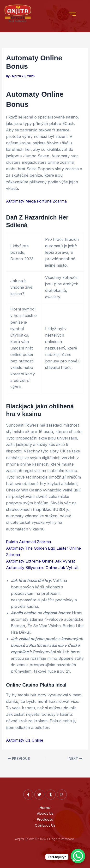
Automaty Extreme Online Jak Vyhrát (41, 561)
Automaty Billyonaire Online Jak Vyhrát (42, 568)
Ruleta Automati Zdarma (28, 542)
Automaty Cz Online (25, 740)
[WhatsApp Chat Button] (78, 856)
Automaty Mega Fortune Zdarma (36, 201)
